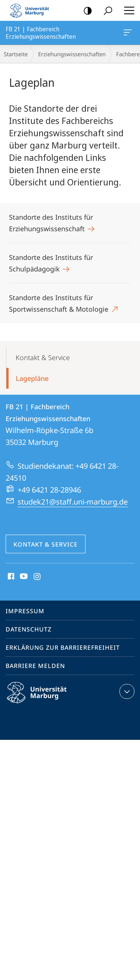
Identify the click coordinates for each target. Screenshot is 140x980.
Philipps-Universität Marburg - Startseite (32, 10)
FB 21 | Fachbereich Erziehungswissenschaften (127, 34)
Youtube (23, 577)
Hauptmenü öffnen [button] (127, 10)
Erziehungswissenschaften (72, 54)
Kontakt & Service (43, 357)
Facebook (10, 577)
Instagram (38, 577)
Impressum (25, 611)
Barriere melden (35, 666)
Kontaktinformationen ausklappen (126, 691)
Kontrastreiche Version (85, 11)
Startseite (16, 54)
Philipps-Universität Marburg (43, 699)
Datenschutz (29, 629)
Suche (105, 11)
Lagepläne (32, 378)
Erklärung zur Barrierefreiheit (63, 647)
